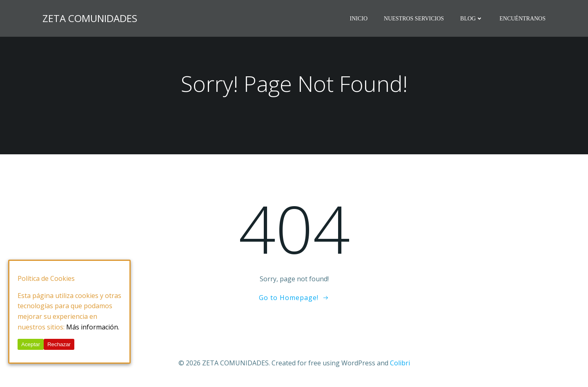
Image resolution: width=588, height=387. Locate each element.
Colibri (400, 363)
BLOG (472, 19)
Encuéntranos (522, 19)
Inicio (359, 19)
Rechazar (59, 344)
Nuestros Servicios (414, 19)
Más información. (93, 327)
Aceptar (31, 344)
